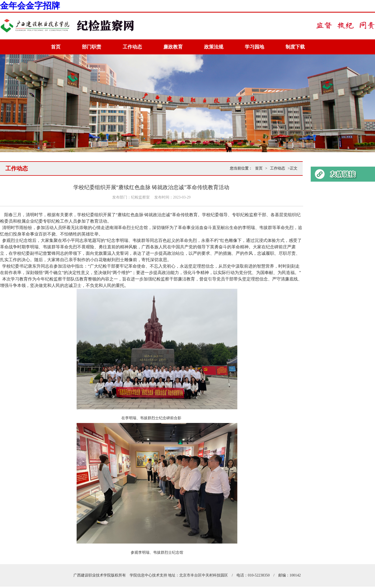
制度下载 (295, 47)
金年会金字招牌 (30, 6)
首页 (56, 47)
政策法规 (214, 47)
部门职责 (92, 47)
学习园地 (254, 47)
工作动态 (132, 47)
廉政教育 (173, 47)
